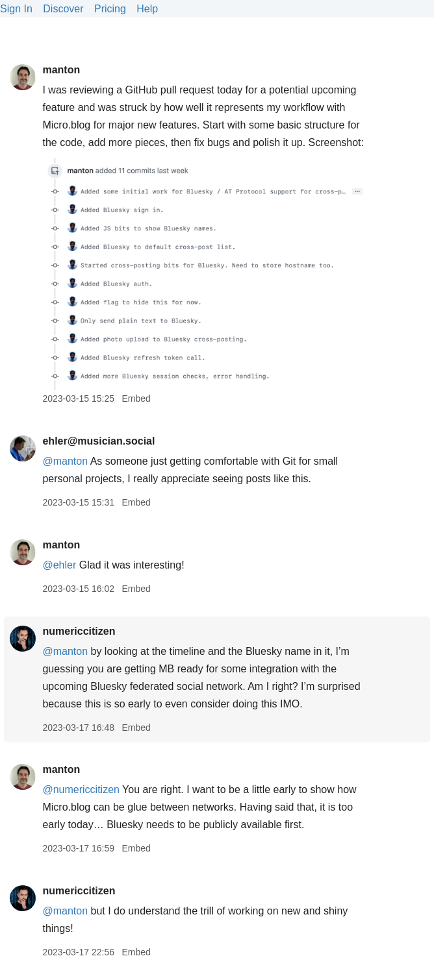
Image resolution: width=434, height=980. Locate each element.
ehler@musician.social (98, 441)
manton (61, 70)
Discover (63, 9)
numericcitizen (79, 631)
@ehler (59, 565)
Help (147, 9)
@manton (65, 651)
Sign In (16, 9)
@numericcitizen (81, 790)
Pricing (110, 9)
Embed (136, 398)
